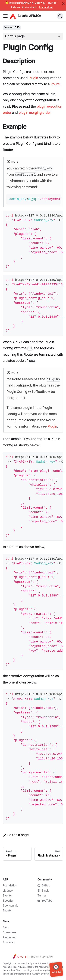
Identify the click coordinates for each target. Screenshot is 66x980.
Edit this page (16, 835)
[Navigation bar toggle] (5, 16)
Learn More (46, 7)
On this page (15, 36)
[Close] (63, 4)
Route (55, 84)
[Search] (60, 16)
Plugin (33, 78)
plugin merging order (35, 113)
